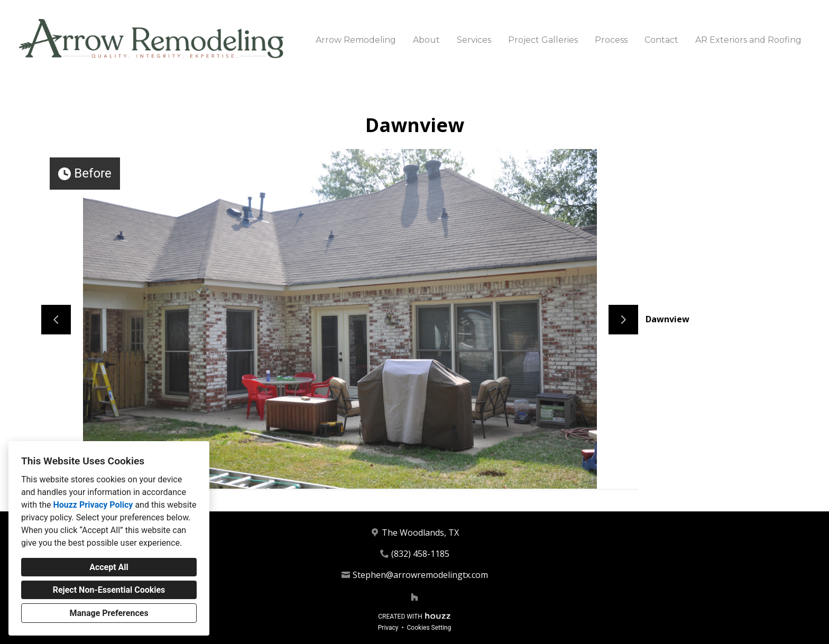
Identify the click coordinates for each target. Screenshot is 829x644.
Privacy (388, 628)
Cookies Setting (429, 628)
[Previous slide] (56, 320)
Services (474, 40)
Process (611, 40)
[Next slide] (623, 320)
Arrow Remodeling (356, 40)
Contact (661, 40)
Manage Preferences (109, 613)
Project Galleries (543, 40)
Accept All (109, 567)
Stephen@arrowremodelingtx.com (420, 575)
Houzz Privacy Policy (93, 505)
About (426, 40)
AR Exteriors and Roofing (748, 40)
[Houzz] (414, 597)
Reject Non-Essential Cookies (109, 590)
